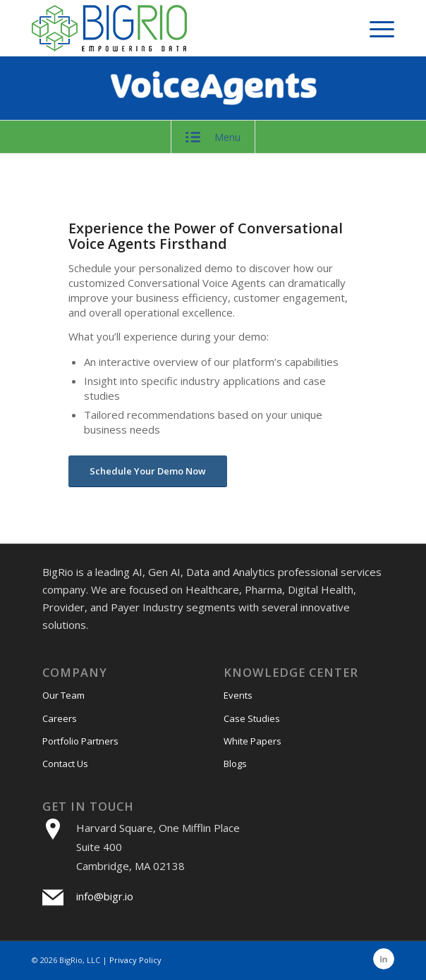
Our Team (63, 695)
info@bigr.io (105, 896)
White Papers (252, 741)
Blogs (235, 764)
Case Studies (252, 718)
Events (238, 695)
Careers (60, 718)
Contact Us (65, 764)
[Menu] (375, 28)
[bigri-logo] (177, 28)
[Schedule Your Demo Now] (148, 471)
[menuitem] (375, 28)
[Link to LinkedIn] (384, 959)
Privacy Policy (135, 960)
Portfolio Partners (80, 741)
